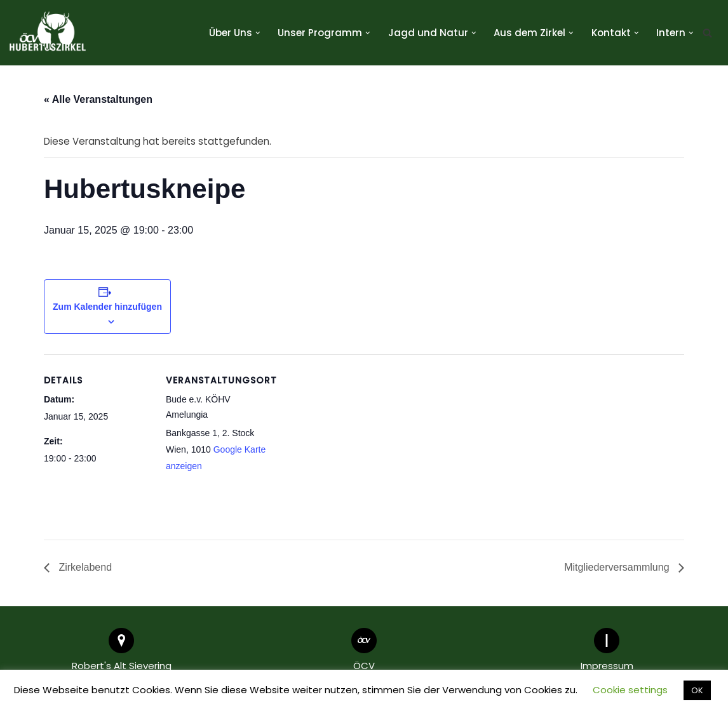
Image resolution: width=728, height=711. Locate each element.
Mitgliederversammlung (618, 567)
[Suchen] (707, 33)
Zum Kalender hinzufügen (107, 307)
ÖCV (364, 666)
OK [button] (697, 690)
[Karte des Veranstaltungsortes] (355, 442)
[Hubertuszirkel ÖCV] (48, 33)
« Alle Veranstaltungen (98, 99)
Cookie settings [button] (630, 690)
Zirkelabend (84, 567)
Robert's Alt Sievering (122, 666)
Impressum (607, 666)
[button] (258, 33)
